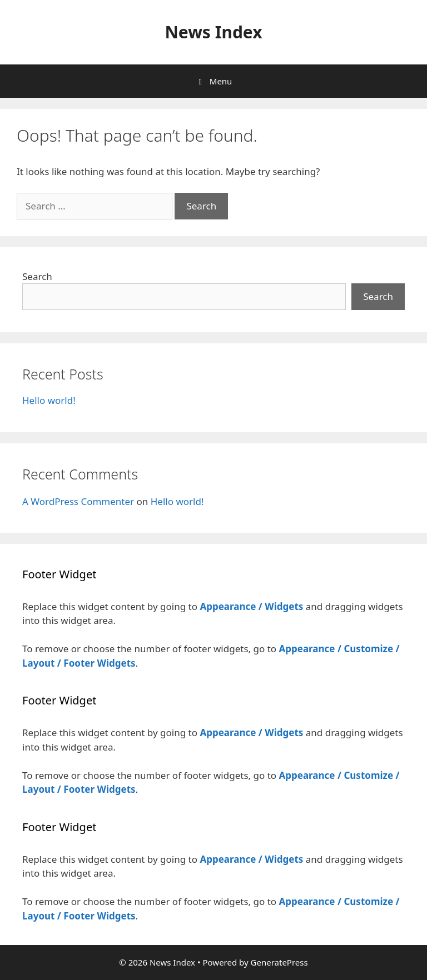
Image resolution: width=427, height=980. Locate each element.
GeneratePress (279, 962)
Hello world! (49, 400)
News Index (213, 32)
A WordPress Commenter (78, 501)
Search (37, 276)
